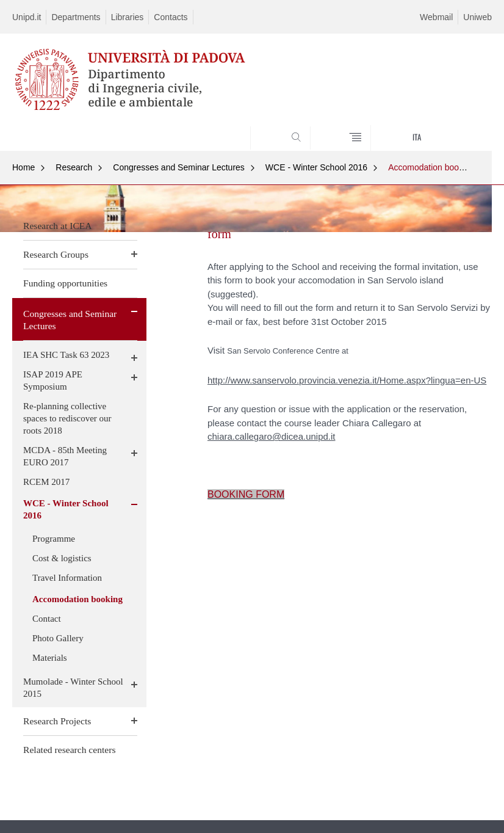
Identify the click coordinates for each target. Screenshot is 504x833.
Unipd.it (27, 17)
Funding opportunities (65, 283)
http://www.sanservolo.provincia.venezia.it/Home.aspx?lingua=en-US (347, 380)
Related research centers (70, 750)
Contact (47, 619)
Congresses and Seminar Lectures (179, 167)
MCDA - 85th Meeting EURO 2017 (65, 456)
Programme (54, 539)
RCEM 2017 (46, 482)
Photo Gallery (58, 638)
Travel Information (67, 578)
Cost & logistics (62, 558)
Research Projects (57, 721)
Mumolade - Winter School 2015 (73, 688)
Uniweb (477, 17)
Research (74, 167)
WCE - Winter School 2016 (316, 167)
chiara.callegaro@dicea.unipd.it (272, 436)
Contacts (171, 17)
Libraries (128, 17)
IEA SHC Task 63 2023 (66, 355)
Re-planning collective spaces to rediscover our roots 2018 (67, 418)
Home (23, 167)
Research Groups (56, 254)
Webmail (436, 17)
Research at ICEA (58, 226)
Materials (50, 658)
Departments (76, 17)
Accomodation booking (431, 167)
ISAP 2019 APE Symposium (53, 380)
